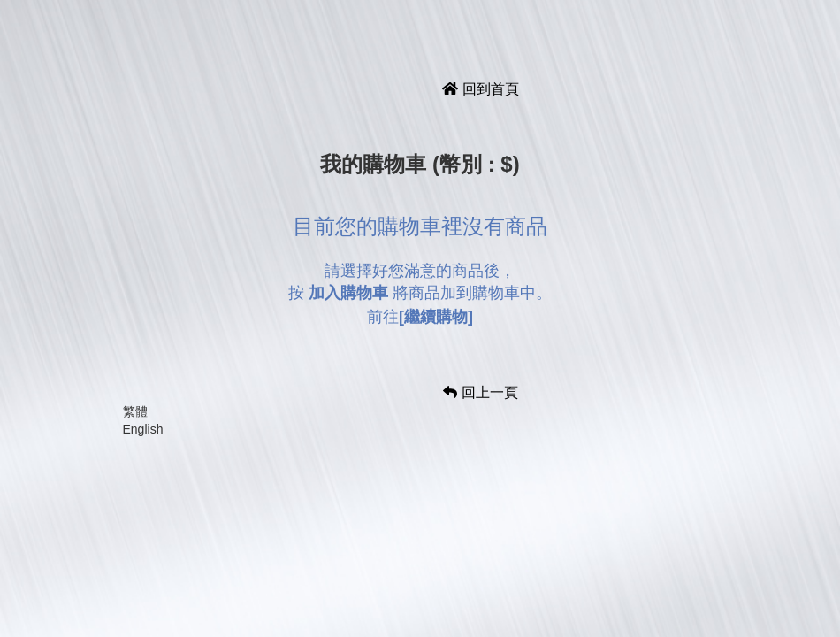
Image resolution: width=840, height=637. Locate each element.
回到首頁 (480, 89)
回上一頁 (480, 392)
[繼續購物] (436, 317)
